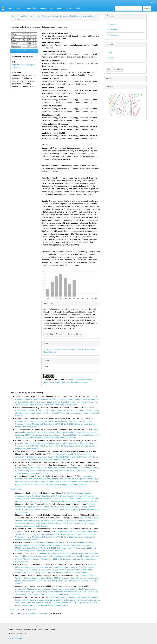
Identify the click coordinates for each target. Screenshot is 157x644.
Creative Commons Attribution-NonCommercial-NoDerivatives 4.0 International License (68, 381)
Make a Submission (115, 69)
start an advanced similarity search (36, 613)
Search (147, 8)
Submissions (31, 8)
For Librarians (113, 35)
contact (59, 8)
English (110, 58)
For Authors (112, 30)
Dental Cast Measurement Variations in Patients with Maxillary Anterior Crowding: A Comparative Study (57, 468)
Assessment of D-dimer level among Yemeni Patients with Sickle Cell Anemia (46, 410)
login (78, 8)
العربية (110, 53)
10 (30, 610)
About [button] (20, 8)
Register (69, 8)
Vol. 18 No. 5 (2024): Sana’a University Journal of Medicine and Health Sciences (63, 16)
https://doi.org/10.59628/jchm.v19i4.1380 (24, 66)
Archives (24, 16)
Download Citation (76, 334)
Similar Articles (16, 489)
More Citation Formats (54, 334)
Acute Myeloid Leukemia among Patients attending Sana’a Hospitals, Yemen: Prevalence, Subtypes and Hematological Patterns (57, 519)
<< (11, 610)
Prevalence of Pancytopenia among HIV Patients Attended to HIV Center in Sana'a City (50, 421)
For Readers (112, 24)
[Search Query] (128, 8)
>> (35, 610)
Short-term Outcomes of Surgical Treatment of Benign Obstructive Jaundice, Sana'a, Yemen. (55, 506)
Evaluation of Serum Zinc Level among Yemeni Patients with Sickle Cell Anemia (56, 443)
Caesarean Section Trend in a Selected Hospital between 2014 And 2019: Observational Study (56, 577)
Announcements (46, 8)
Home (153, 3)
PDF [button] (24, 51)
